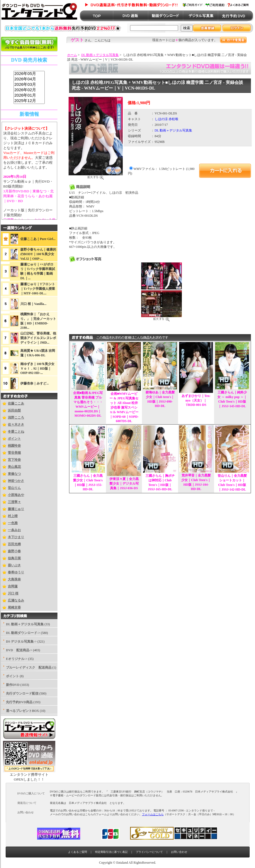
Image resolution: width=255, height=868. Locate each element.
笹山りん (14, 488)
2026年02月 (29, 90)
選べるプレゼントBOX (22, 711)
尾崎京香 (14, 607)
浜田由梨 (14, 410)
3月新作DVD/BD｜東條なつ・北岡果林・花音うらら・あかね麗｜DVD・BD (28, 196)
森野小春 (14, 551)
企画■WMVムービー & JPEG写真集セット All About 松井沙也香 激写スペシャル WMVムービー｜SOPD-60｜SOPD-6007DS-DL (124, 407)
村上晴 (13, 516)
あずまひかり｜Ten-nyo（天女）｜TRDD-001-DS (196, 400)
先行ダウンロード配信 (22, 693)
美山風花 (14, 467)
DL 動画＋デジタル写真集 (100, 55)
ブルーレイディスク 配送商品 (29, 668)
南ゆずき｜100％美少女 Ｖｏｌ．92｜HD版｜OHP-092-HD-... (39, 368)
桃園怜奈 (14, 446)
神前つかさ (16, 481)
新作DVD (13, 685)
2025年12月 (29, 101)
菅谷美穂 (14, 453)
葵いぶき (14, 565)
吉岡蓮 (13, 586)
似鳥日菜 (14, 558)
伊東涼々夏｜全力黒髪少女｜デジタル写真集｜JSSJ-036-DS (124, 484)
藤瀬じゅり (16, 509)
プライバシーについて (149, 852)
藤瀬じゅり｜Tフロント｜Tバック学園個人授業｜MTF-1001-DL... (38, 289)
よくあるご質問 (78, 852)
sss (29, 88)
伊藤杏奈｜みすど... (35, 383)
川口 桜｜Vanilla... (33, 304)
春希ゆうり (16, 572)
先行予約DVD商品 (19, 702)
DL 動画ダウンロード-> (23, 633)
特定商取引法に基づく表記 (111, 852)
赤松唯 (173, 119)
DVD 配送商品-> (19, 650)
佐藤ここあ (16, 403)
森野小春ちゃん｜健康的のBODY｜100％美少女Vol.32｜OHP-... (38, 254)
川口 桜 (13, 593)
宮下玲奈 (14, 460)
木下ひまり (16, 537)
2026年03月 (29, 85)
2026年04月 (29, 79)
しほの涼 (161, 119)
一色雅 (13, 523)
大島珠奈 (14, 579)
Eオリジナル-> (17, 659)
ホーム (72, 55)
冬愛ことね (16, 432)
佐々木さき (16, 425)
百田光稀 (14, 544)
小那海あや (16, 495)
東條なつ (14, 474)
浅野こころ (16, 417)
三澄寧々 (14, 502)
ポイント (14, 439)
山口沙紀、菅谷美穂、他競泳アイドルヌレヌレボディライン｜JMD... (38, 338)
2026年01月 (29, 96)
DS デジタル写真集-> (21, 642)
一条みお (14, 530)
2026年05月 (29, 74)
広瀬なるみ (16, 600)
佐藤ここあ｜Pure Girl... (38, 239)
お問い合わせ (179, 852)
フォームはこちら (153, 814)
